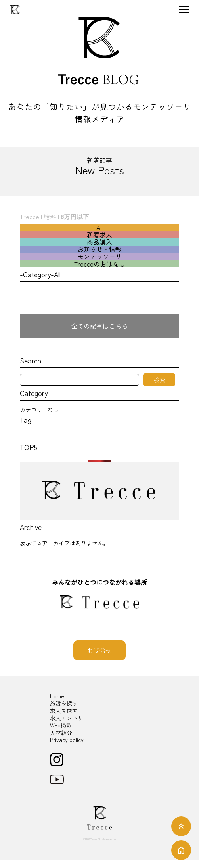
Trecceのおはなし (100, 264)
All (99, 227)
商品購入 (99, 242)
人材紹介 (61, 733)
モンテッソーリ (99, 256)
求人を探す (64, 711)
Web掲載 (61, 725)
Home (57, 696)
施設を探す (64, 703)
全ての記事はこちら (99, 326)
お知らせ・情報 (99, 249)
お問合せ (99, 650)
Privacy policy (67, 740)
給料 (50, 217)
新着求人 (99, 234)
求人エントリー (69, 718)
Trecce (30, 217)
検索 (159, 380)
